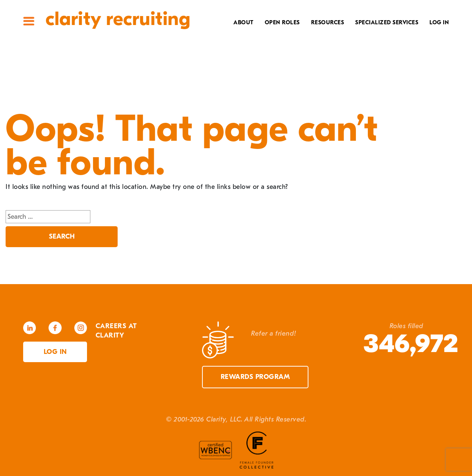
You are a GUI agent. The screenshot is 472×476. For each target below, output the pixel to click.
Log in (55, 352)
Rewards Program (255, 377)
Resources (328, 22)
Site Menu (29, 21)
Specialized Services (387, 22)
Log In (439, 22)
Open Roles (282, 22)
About (243, 22)
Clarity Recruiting (118, 19)
